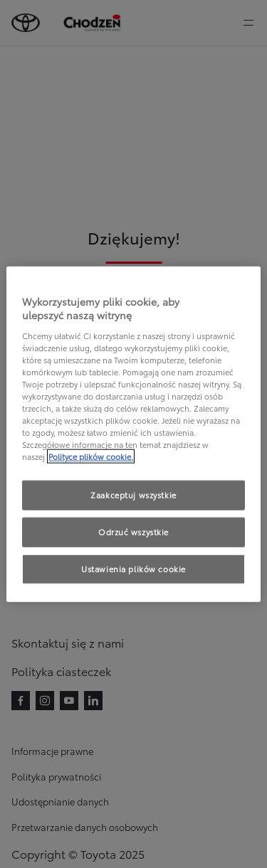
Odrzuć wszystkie (133, 532)
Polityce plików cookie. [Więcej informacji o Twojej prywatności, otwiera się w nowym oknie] (91, 456)
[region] (133, 434)
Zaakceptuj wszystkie (133, 495)
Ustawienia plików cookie (133, 569)
